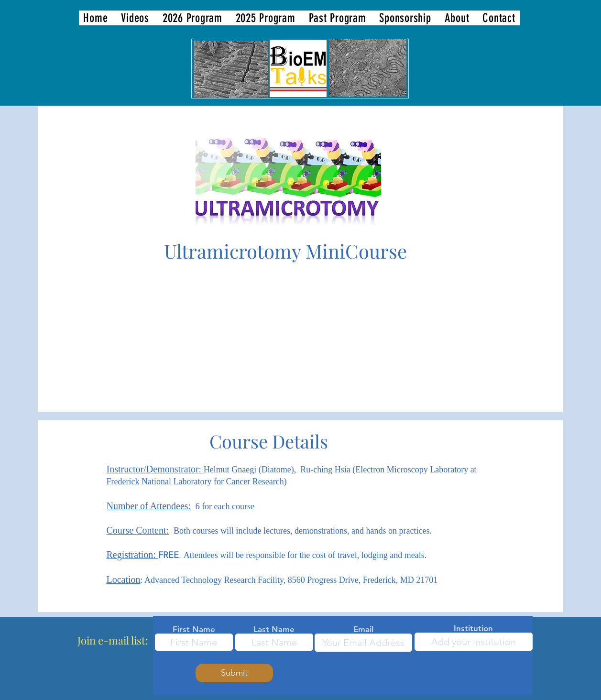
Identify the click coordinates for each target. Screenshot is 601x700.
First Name (194, 629)
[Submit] (234, 673)
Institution (473, 629)
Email (363, 629)
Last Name (274, 629)
